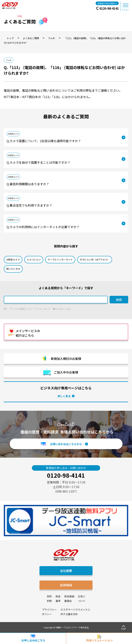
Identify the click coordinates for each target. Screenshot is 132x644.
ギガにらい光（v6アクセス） (95, 259)
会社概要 (66, 571)
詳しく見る (64, 396)
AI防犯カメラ (13, 134)
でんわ (9, 60)
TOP (124, 629)
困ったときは (13, 269)
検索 (119, 300)
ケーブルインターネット (60, 259)
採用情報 (66, 585)
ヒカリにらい (34, 259)
